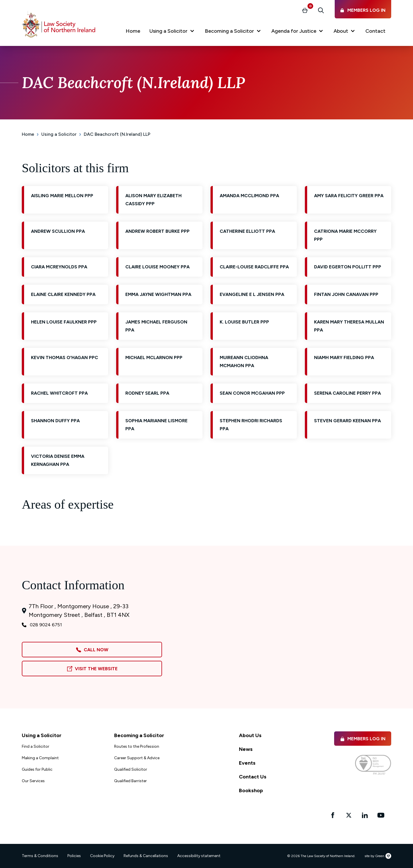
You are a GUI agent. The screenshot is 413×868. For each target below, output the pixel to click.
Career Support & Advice (137, 758)
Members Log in (363, 739)
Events (247, 763)
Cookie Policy (102, 856)
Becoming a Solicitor (139, 735)
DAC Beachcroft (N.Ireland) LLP (117, 134)
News (246, 749)
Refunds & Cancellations (146, 856)
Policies (74, 856)
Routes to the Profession (137, 746)
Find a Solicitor (36, 746)
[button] (173, 32)
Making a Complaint (40, 758)
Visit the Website (92, 669)
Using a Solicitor (59, 134)
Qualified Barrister (130, 781)
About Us (250, 735)
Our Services (33, 781)
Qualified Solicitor (131, 769)
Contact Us (253, 777)
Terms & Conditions (40, 856)
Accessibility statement (199, 856)
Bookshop (251, 790)
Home (28, 134)
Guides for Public (37, 769)
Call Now (92, 650)
